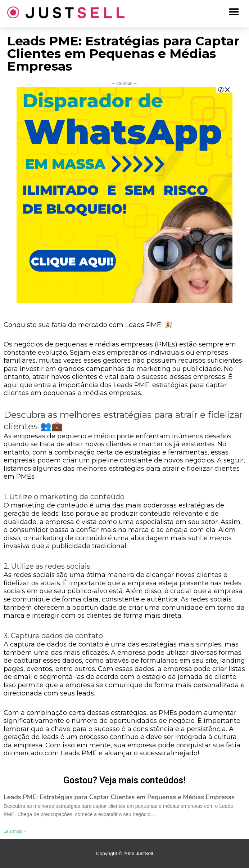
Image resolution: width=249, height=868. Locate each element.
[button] (234, 12)
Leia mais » (15, 831)
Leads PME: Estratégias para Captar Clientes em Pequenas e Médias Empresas (119, 797)
